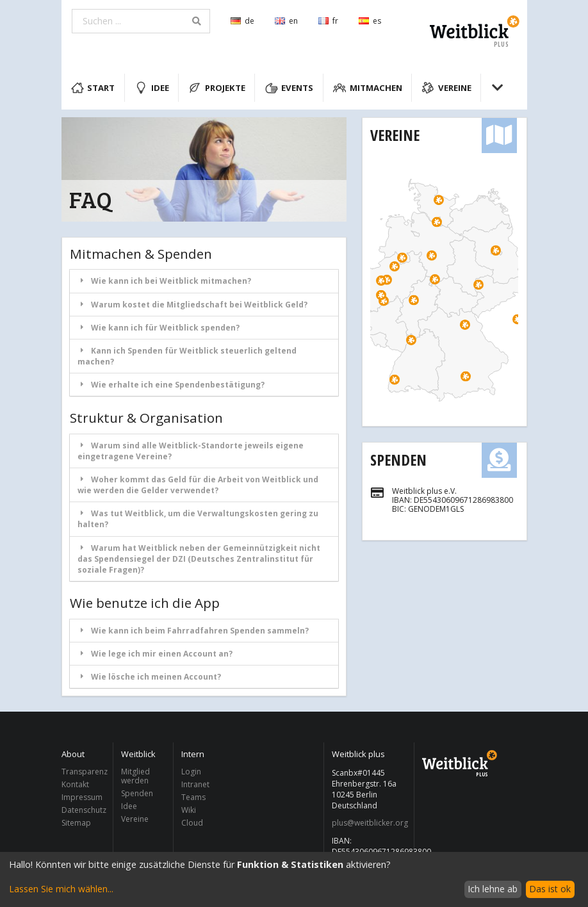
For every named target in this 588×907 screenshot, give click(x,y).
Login (191, 772)
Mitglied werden (135, 777)
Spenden (398, 460)
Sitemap (76, 822)
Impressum (82, 797)
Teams (193, 797)
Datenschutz (84, 810)
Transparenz (84, 772)
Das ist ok (550, 889)
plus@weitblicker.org (369, 823)
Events (290, 88)
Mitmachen (368, 88)
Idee (152, 88)
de (242, 21)
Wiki (189, 810)
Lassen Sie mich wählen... (61, 889)
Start (93, 88)
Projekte (217, 88)
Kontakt (75, 784)
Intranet (195, 784)
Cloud (192, 822)
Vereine (446, 88)
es (370, 21)
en (286, 21)
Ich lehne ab (493, 889)
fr (328, 21)
